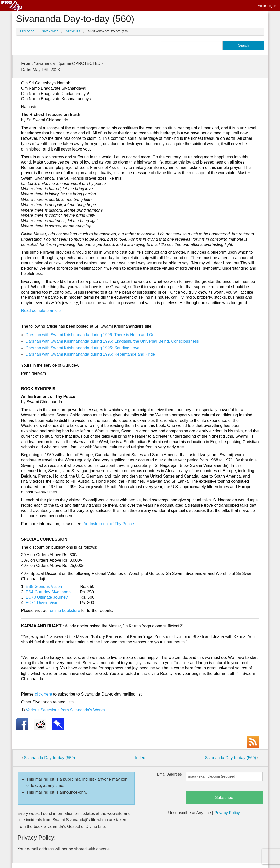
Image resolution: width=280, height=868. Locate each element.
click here (43, 694)
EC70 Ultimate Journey (47, 597)
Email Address (169, 774)
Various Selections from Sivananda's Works (65, 710)
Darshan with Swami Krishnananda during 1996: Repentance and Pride (90, 354)
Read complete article (41, 311)
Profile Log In (266, 6)
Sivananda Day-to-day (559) (49, 758)
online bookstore (65, 611)
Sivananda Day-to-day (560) (108, 31)
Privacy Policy (227, 813)
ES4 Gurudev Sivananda (48, 592)
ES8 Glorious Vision (44, 587)
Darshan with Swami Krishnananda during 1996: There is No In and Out (91, 335)
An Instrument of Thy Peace (109, 524)
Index (140, 758)
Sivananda (50, 31)
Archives (73, 31)
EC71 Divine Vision (43, 603)
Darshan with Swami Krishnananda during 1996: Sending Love (82, 348)
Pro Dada (27, 31)
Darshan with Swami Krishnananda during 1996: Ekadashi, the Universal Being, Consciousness (112, 341)
